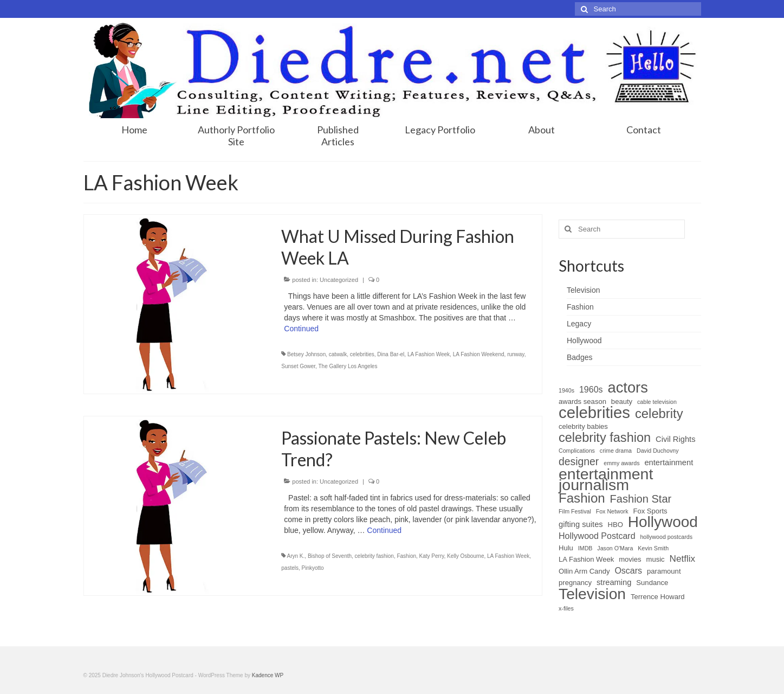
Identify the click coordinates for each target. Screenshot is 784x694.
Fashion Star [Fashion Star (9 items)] (641, 499)
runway (516, 354)
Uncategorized (339, 280)
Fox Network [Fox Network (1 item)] (612, 511)
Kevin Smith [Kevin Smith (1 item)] (653, 548)
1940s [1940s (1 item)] (566, 390)
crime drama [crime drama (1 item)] (616, 451)
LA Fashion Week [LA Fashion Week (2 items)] (586, 559)
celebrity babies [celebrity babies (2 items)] (583, 426)
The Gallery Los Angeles (348, 366)
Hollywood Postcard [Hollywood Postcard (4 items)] (597, 536)
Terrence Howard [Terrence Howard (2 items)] (658, 597)
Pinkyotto (313, 568)
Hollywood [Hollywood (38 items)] (663, 522)
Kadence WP (268, 675)
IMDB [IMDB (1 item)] (585, 548)
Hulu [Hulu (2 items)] (566, 548)
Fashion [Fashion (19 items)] (582, 498)
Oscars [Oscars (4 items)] (628, 570)
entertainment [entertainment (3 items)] (669, 462)
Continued (301, 329)
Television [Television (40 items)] (592, 594)
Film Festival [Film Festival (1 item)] (575, 511)
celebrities (362, 354)
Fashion (406, 556)
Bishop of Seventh (330, 556)
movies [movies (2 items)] (630, 559)
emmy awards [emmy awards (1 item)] (621, 463)
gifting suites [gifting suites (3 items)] (581, 524)
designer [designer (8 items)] (579, 461)
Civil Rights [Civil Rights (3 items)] (675, 439)
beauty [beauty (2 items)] (622, 401)
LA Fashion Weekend (479, 354)
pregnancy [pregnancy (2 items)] (575, 583)
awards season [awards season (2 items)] (582, 401)
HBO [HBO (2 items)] (615, 525)
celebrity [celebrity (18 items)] (659, 414)
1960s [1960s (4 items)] (591, 389)
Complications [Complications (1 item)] (577, 451)
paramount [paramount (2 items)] (664, 571)
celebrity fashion (374, 556)
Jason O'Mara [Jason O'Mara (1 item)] (615, 548)
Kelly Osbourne (465, 556)
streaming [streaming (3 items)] (614, 582)
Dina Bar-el (391, 354)
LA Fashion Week (429, 354)
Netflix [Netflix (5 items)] (683, 559)
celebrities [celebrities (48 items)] (594, 413)
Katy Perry (432, 556)
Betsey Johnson (306, 354)
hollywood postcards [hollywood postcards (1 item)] (666, 537)
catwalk (338, 354)
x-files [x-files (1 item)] (566, 608)
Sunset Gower (298, 366)
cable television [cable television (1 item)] (657, 402)
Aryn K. (296, 556)
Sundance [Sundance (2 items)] (652, 583)
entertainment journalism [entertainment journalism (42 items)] (606, 479)
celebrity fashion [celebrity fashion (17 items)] (605, 438)
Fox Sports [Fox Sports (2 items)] (650, 511)
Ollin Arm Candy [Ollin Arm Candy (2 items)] (584, 571)
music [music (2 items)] (655, 559)
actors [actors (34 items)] (627, 388)
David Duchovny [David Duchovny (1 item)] (658, 451)
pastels (290, 568)
